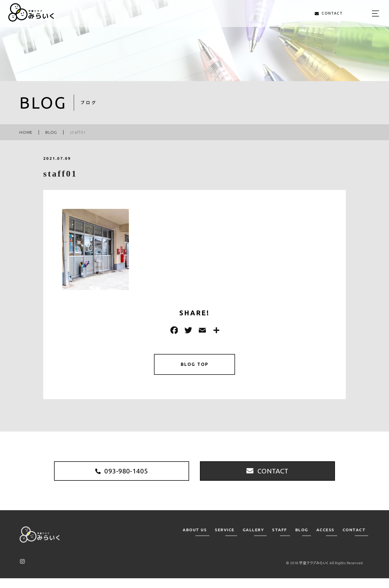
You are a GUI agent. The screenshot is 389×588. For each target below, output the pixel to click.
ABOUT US (195, 539)
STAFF (280, 539)
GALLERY (253, 539)
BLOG (302, 539)
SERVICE (225, 539)
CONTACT (354, 539)
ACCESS (325, 539)
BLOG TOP (195, 365)
